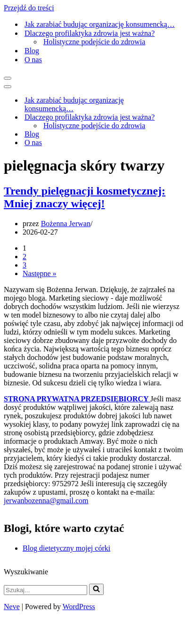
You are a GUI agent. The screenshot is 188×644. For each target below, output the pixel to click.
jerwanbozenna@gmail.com (46, 501)
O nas (33, 60)
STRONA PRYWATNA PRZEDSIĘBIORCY (77, 399)
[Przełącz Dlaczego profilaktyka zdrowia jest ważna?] (169, 118)
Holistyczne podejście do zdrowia (94, 42)
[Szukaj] (45, 590)
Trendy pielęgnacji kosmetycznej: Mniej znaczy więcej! (85, 197)
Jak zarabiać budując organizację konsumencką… (100, 24)
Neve (12, 607)
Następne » (40, 273)
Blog (32, 51)
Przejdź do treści (29, 8)
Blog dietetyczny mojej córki (66, 548)
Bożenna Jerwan (66, 224)
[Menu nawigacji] (8, 78)
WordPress (79, 607)
